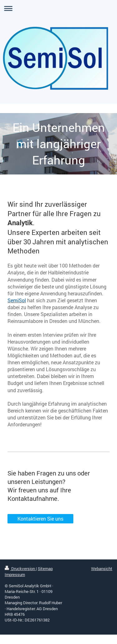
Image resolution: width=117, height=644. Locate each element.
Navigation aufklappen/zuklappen (58, 8)
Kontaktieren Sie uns (40, 519)
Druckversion (20, 569)
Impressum (15, 574)
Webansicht (102, 569)
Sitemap (45, 569)
